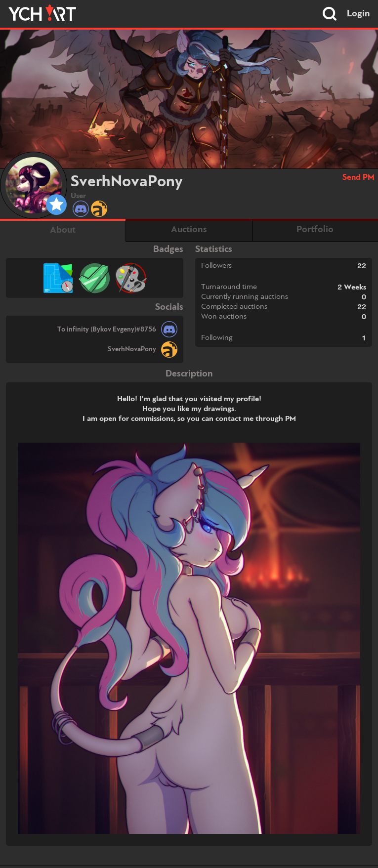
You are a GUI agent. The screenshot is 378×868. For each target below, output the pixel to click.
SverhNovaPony (132, 349)
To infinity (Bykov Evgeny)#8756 (107, 330)
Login (358, 14)
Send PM (358, 178)
